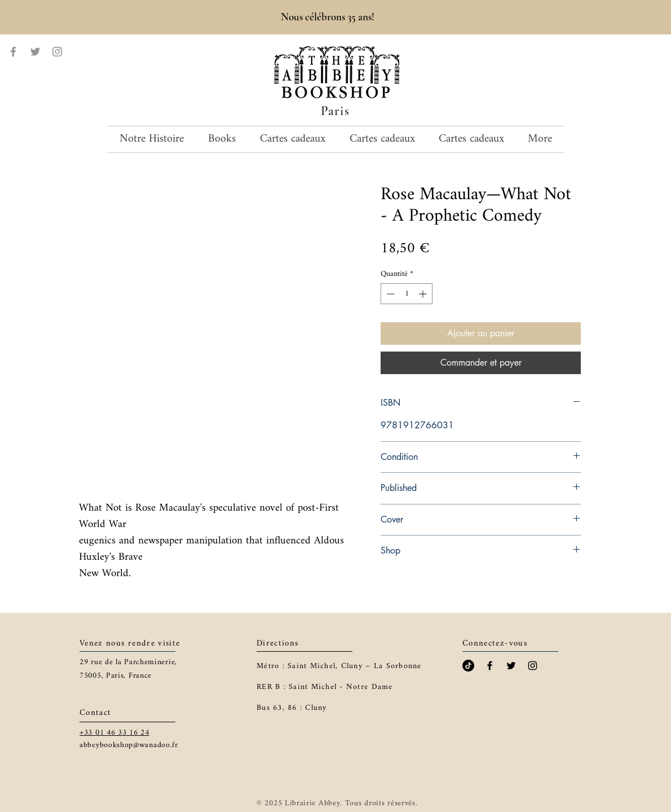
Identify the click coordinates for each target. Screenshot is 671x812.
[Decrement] (389, 294)
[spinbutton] (407, 294)
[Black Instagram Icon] (533, 666)
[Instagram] (57, 52)
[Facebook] (13, 52)
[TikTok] (468, 666)
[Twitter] (35, 52)
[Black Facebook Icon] (490, 666)
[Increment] (424, 294)
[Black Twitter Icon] (511, 666)
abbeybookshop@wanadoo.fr (129, 745)
